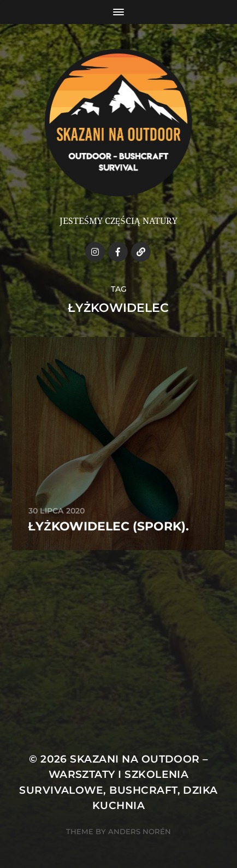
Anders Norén (140, 831)
